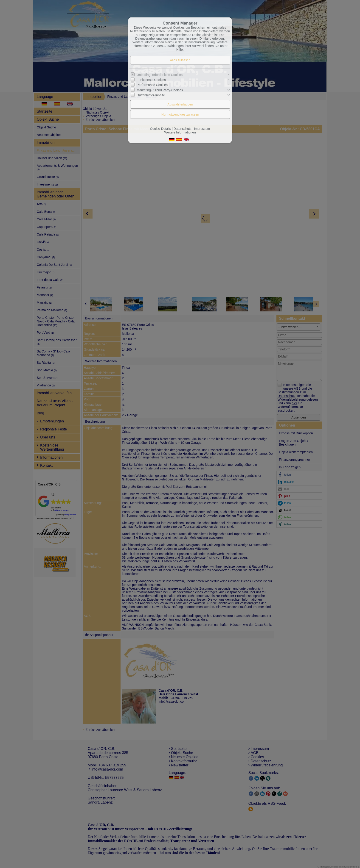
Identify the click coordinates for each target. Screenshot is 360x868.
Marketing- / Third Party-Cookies (160, 90)
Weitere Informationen (180, 132)
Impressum (202, 129)
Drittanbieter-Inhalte (151, 95)
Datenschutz (183, 129)
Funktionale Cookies (151, 80)
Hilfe (180, 50)
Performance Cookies (152, 85)
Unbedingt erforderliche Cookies (160, 75)
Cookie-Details (161, 129)
